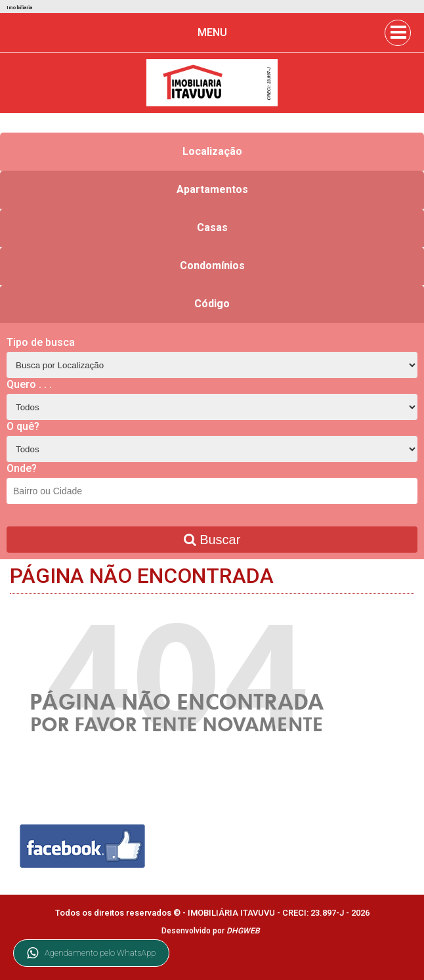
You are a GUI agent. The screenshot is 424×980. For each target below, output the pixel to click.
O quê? (23, 426)
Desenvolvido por (211, 931)
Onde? (22, 468)
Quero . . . (29, 384)
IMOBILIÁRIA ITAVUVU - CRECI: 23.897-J (267, 913)
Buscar (212, 540)
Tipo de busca (41, 342)
